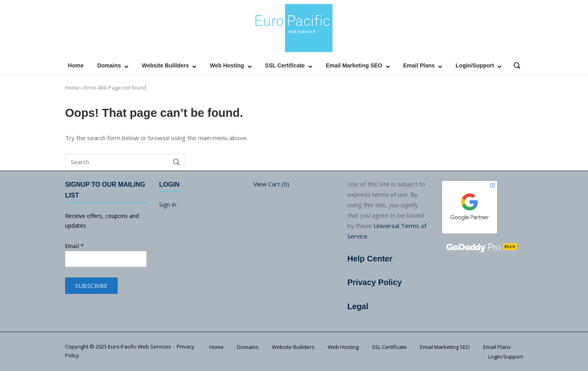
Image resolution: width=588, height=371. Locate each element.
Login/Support (475, 65)
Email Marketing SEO (354, 65)
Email (74, 246)
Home (76, 65)
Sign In (168, 205)
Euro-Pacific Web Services (140, 347)
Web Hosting (227, 65)
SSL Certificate (285, 65)
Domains (109, 65)
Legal (358, 306)
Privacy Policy (375, 282)
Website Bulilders (165, 65)
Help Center (370, 259)
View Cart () (271, 184)
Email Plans (419, 65)
